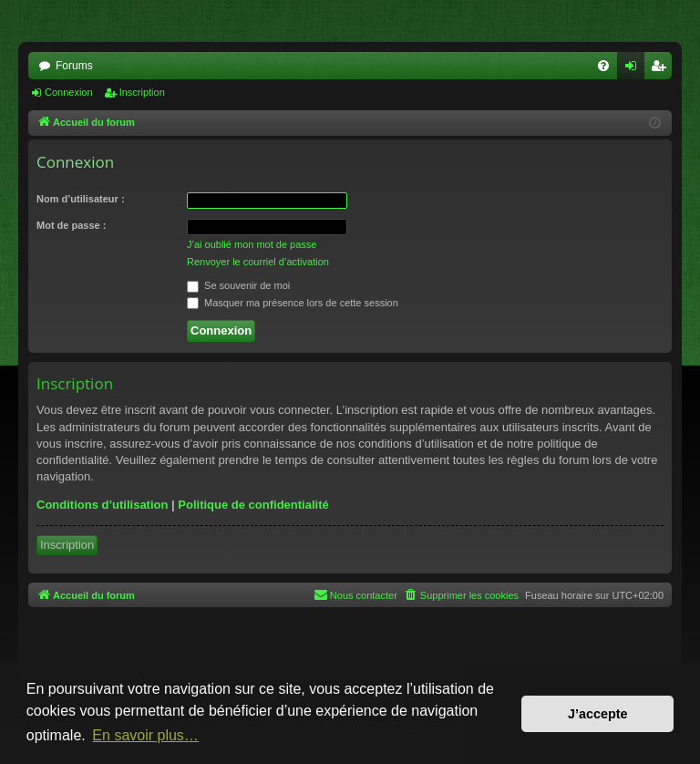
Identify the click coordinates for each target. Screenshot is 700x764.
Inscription (142, 92)
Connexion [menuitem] (635, 69)
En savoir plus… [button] (145, 735)
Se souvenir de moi (238, 285)
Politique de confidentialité (253, 505)
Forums (74, 66)
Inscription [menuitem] (662, 69)
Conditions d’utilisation (102, 505)
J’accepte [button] (598, 714)
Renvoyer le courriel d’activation (258, 262)
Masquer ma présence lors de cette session (293, 303)
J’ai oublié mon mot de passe (252, 244)
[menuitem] (603, 66)
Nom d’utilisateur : (81, 199)
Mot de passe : (71, 225)
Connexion (69, 92)
